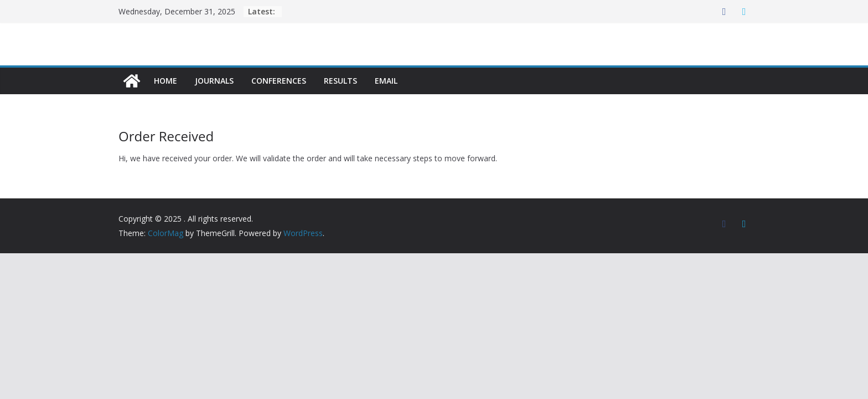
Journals (214, 81)
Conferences (279, 81)
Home (166, 81)
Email (386, 81)
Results (340, 81)
